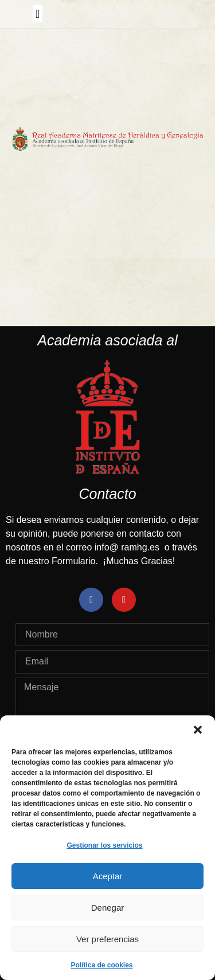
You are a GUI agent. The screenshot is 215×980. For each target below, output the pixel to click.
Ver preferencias (107, 939)
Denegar (108, 908)
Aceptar (108, 876)
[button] (198, 730)
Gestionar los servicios (104, 845)
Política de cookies (101, 965)
